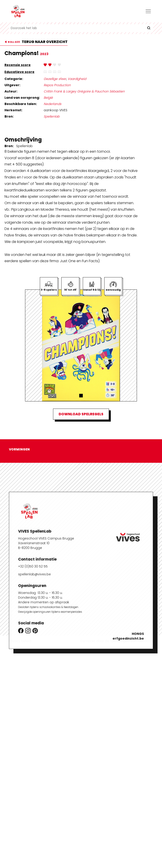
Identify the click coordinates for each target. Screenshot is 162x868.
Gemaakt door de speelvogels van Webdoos (117, 641)
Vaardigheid (77, 79)
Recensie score (18, 65)
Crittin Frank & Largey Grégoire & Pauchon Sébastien (84, 91)
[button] (81, 396)
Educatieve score (19, 72)
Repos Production (57, 85)
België (48, 98)
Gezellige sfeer (55, 79)
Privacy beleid (20, 641)
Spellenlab (52, 116)
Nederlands (52, 104)
